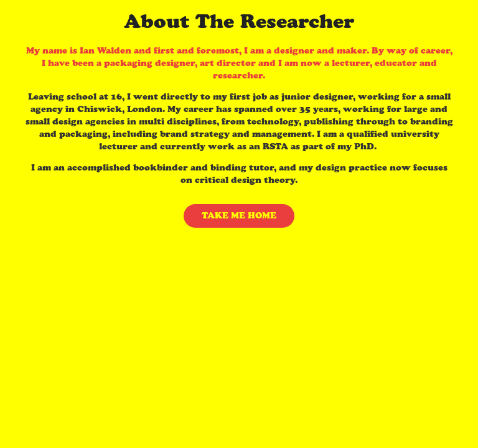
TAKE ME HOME (239, 216)
